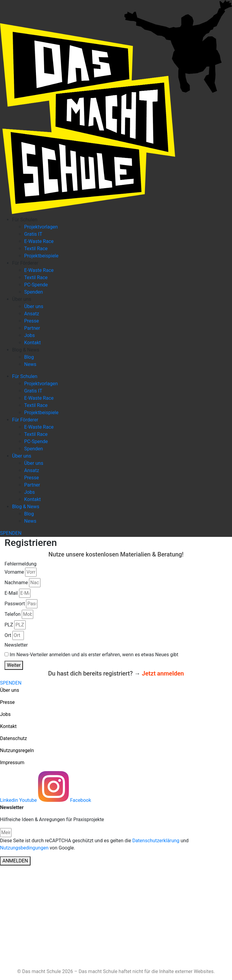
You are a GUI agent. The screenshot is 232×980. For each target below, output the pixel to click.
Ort (8, 635)
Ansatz (32, 314)
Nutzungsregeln (17, 750)
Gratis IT (33, 234)
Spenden (34, 292)
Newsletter (16, 645)
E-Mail (11, 593)
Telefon (13, 614)
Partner (32, 328)
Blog (29, 357)
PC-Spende (36, 285)
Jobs (29, 335)
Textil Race (36, 249)
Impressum (12, 763)
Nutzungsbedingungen (24, 848)
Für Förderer (25, 263)
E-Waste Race (39, 241)
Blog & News (26, 350)
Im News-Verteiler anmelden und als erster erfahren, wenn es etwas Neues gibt (94, 655)
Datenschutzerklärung (156, 841)
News (30, 364)
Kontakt (32, 343)
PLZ (9, 625)
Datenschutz (13, 738)
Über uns (22, 299)
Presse (32, 321)
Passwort (15, 604)
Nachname (16, 583)
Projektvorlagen (41, 227)
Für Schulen (25, 220)
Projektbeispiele (41, 256)
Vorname (14, 572)
